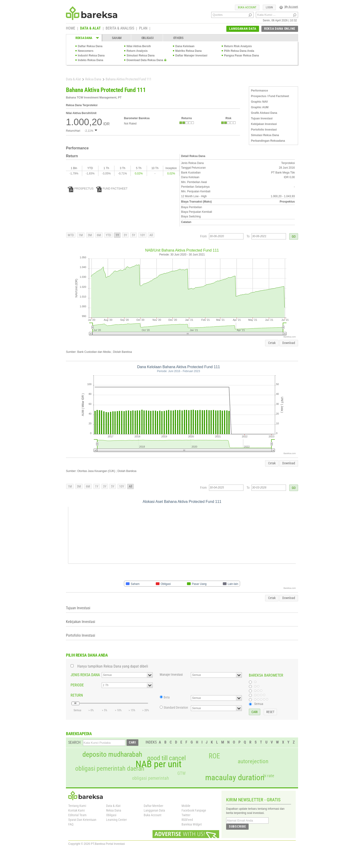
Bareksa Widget (192, 824)
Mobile (186, 806)
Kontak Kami (76, 810)
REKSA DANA (84, 38)
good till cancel (166, 758)
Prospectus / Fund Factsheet (270, 96)
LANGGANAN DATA (243, 29)
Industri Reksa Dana (91, 56)
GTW (181, 773)
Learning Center (116, 820)
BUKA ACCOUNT (247, 7)
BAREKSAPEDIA (79, 734)
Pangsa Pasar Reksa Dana (241, 56)
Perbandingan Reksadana (268, 141)
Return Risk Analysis (238, 46)
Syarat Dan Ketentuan (82, 820)
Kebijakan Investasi (264, 124)
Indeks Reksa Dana (90, 60)
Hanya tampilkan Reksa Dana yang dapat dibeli (113, 666)
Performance (259, 91)
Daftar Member (153, 806)
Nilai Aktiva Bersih (139, 46)
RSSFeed (187, 820)
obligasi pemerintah (151, 778)
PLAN (143, 29)
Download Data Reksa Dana (145, 60)
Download (289, 343)
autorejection (253, 761)
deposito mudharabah (112, 754)
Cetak (272, 343)
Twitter (186, 815)
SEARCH (74, 742)
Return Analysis (137, 51)
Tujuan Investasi (262, 118)
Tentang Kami (77, 806)
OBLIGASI (148, 38)
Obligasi (111, 815)
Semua (259, 704)
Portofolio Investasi (264, 130)
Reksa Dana (93, 79)
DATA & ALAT (90, 29)
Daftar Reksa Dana (90, 46)
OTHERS (178, 38)
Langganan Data (154, 810)
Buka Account (153, 815)
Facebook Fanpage (194, 810)
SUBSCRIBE (237, 826)
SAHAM (117, 38)
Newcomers (86, 51)
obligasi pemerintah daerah (110, 769)
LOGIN (269, 7)
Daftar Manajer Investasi (191, 56)
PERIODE (77, 685)
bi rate (269, 776)
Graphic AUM (260, 107)
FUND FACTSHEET (112, 189)
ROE (214, 756)
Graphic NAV (259, 102)
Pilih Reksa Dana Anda (239, 51)
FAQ (71, 824)
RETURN (77, 695)
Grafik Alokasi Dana (264, 113)
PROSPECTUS (81, 189)
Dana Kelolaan (185, 46)
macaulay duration (235, 778)
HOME (71, 29)
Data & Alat (73, 79)
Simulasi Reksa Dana (141, 56)
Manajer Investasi (171, 675)
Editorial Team (77, 815)
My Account (289, 7)
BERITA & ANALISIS (120, 29)
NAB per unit (159, 764)
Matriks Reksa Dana (188, 51)
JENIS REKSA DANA (85, 675)
